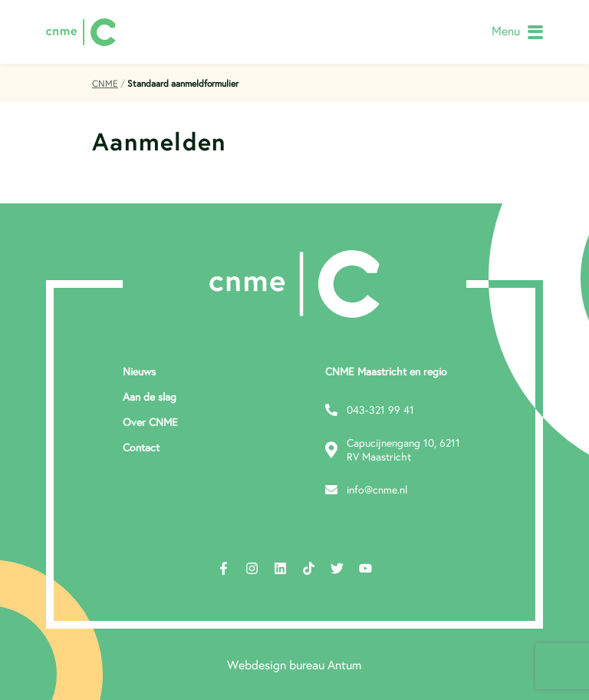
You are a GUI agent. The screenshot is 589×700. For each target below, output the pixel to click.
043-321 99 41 (370, 410)
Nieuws (139, 371)
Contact (141, 447)
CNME (105, 83)
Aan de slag (150, 397)
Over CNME (150, 422)
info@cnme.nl (366, 490)
